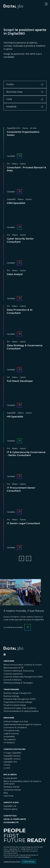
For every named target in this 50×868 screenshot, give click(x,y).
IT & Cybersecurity (12, 731)
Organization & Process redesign (18, 702)
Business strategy (11, 696)
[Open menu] (46, 4)
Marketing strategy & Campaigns (18, 683)
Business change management (17, 693)
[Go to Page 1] (22, 558)
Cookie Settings (29, 862)
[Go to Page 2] (29, 558)
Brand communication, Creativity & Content (23, 665)
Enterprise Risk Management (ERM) (20, 699)
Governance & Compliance (15, 728)
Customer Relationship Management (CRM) (23, 677)
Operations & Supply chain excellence (20, 708)
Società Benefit (10, 778)
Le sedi (7, 768)
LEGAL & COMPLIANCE (15, 819)
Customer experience (13, 674)
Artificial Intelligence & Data (16, 722)
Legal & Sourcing (11, 734)
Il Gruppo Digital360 (12, 753)
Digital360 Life (10, 806)
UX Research (9, 743)
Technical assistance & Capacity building (21, 711)
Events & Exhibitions (12, 680)
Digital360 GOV (10, 762)
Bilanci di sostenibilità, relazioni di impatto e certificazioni (22, 783)
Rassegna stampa (11, 787)
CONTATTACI (10, 816)
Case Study (9, 796)
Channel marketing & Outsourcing (19, 671)
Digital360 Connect (12, 759)
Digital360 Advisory (12, 756)
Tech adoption (10, 740)
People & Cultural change (15, 705)
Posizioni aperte (11, 809)
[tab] (25, 85)
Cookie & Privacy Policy (12, 862)
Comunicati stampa (12, 790)
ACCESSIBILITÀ (11, 822)
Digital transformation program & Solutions (22, 725)
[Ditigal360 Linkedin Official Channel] (5, 655)
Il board (7, 765)
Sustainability (9, 737)
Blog (6, 793)
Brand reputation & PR (13, 668)
